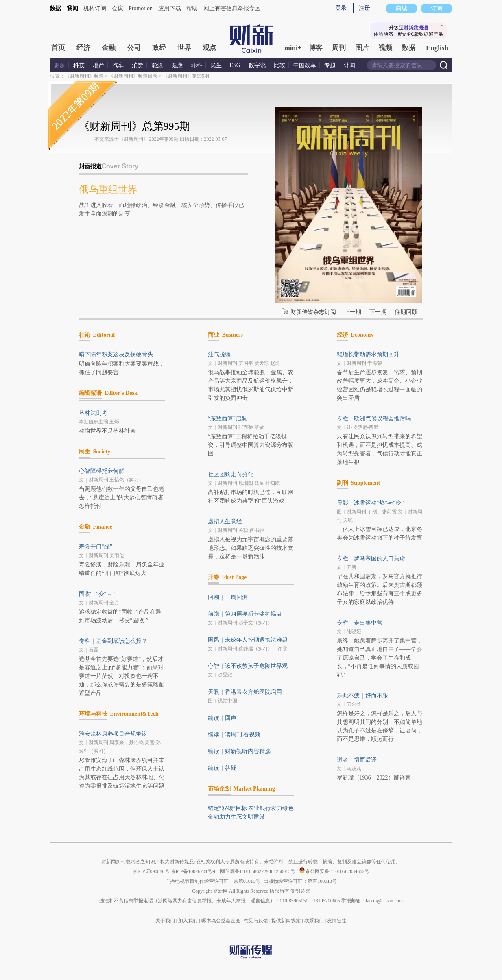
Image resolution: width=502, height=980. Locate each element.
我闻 (72, 8)
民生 (216, 65)
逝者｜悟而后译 (357, 760)
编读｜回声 (222, 718)
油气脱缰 (219, 354)
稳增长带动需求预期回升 (368, 354)
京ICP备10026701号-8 (194, 871)
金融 (109, 48)
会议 (118, 8)
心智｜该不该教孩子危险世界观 (248, 666)
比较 (279, 65)
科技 (79, 65)
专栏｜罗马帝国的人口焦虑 (371, 559)
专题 (330, 65)
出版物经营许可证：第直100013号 (300, 881)
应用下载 (170, 8)
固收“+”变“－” (97, 594)
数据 (55, 8)
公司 (134, 48)
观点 (210, 48)
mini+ (293, 48)
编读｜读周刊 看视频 (234, 735)
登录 (341, 8)
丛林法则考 (93, 413)
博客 (316, 48)
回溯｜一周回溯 (228, 597)
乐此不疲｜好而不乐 (362, 696)
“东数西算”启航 (227, 419)
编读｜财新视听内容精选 (239, 751)
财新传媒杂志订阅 (313, 312)
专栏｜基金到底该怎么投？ (113, 641)
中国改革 (305, 65)
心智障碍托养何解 (102, 471)
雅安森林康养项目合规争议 (113, 734)
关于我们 (165, 921)
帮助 (192, 8)
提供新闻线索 (286, 921)
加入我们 (188, 921)
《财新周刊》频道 (84, 76)
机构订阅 (95, 8)
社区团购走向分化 (231, 474)
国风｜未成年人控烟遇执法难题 (248, 640)
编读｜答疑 (222, 768)
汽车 (118, 65)
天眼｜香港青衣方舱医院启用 (245, 692)
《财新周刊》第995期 (186, 76)
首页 (58, 48)
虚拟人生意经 (225, 522)
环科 (196, 65)
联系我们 (314, 921)
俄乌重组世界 (108, 189)
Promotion (141, 8)
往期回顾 (406, 312)
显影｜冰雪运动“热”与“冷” (370, 503)
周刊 (339, 48)
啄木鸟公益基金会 (222, 921)
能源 (158, 65)
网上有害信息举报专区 (232, 8)
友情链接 (337, 921)
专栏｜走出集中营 (360, 623)
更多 (59, 65)
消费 (138, 65)
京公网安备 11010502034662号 (334, 871)
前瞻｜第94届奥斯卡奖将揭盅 (245, 614)
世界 (184, 48)
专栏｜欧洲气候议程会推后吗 (374, 419)
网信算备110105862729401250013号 (259, 871)
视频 (385, 48)
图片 (362, 48)
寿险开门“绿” (96, 547)
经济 (83, 48)
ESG (235, 65)
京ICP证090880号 (151, 871)
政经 (159, 48)
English (437, 48)
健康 (177, 65)
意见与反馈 (256, 921)
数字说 (257, 65)
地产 (98, 65)
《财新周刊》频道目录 (133, 76)
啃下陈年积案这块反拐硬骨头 (116, 354)
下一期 (378, 312)
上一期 (353, 312)
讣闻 (349, 65)
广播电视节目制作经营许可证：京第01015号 (213, 881)
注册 (364, 8)
